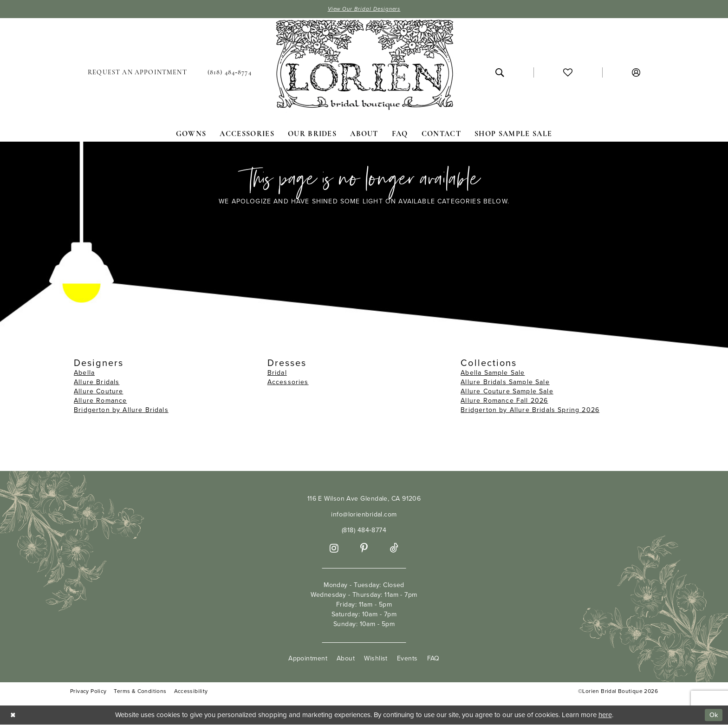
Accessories (288, 382)
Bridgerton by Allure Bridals (121, 410)
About (346, 659)
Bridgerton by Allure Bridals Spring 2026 (530, 410)
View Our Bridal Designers (364, 9)
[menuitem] (137, 73)
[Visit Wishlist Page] (568, 73)
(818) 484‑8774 (364, 531)
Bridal (277, 373)
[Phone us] (230, 73)
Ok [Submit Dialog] (713, 715)
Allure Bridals (97, 382)
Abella (84, 373)
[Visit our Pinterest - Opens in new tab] (364, 549)
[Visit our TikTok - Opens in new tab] (394, 549)
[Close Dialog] (13, 715)
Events (407, 659)
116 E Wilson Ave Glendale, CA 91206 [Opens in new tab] (364, 499)
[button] (636, 73)
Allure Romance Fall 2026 (504, 401)
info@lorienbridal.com (364, 515)
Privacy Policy (88, 692)
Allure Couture (98, 392)
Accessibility (191, 692)
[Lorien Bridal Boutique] (364, 67)
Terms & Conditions (140, 692)
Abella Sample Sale (493, 373)
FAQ (433, 659)
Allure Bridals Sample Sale (505, 382)
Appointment (308, 659)
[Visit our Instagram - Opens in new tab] (334, 549)
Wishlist (376, 659)
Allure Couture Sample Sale (507, 392)
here (605, 715)
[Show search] (500, 73)
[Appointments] (137, 73)
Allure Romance (100, 401)
